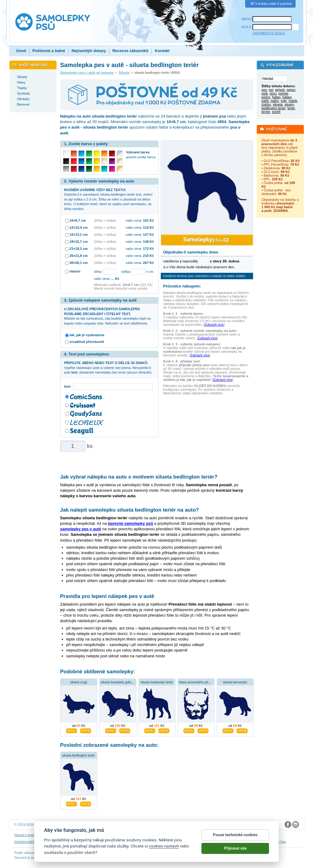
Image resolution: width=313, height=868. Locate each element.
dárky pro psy (202, 842)
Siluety (124, 73)
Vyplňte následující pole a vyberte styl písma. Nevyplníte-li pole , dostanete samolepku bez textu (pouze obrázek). (108, 368)
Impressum (213, 835)
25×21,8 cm (79, 256)
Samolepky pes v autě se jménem (87, 73)
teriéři (276, 112)
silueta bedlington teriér (78, 755)
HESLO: (247, 27)
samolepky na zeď (109, 842)
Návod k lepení (26, 835)
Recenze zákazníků (131, 51)
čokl (284, 101)
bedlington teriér (274, 108)
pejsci (291, 90)
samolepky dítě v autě (172, 842)
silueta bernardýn (235, 682)
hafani (287, 97)
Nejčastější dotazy (89, 51)
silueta (278, 105)
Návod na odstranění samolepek (64, 835)
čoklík (293, 101)
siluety (289, 105)
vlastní (75, 271)
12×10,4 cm (79, 227)
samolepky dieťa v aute (75, 842)
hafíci (275, 101)
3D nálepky (46, 842)
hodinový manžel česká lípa (265, 842)
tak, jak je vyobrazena (87, 335)
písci (273, 94)
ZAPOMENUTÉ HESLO (269, 33)
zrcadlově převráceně (87, 342)
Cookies (170, 835)
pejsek (280, 90)
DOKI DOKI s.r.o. (90, 825)
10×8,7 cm (78, 220)
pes (264, 90)
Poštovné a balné (49, 51)
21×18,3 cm (79, 249)
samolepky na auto (139, 842)
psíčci (266, 97)
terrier (266, 112)
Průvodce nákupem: (182, 286)
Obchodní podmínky (106, 835)
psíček (283, 94)
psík (265, 94)
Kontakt (162, 51)
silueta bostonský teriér (157, 682)
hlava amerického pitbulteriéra (200, 682)
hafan (276, 97)
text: (69, 386)
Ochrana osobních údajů (142, 835)
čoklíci (266, 105)
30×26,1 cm (79, 263)
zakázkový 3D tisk (228, 842)
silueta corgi (78, 682)
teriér (291, 108)
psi (271, 90)
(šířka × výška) (105, 220)
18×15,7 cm (79, 242)
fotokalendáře (25, 842)
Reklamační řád (190, 835)
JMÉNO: (247, 19)
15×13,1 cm (79, 235)
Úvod (21, 51)
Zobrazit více (214, 325)
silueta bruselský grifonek (119, 682)
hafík (265, 101)
